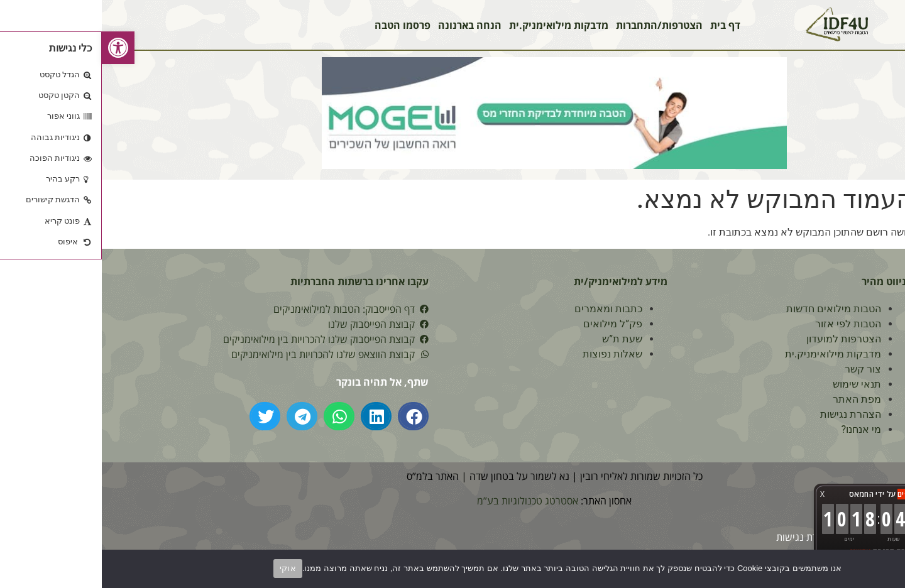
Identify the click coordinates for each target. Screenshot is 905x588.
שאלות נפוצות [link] (511, 354)
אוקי (186, 568)
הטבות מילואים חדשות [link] (732, 309)
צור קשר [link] (761, 369)
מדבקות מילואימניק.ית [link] (457, 25)
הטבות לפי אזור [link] (746, 324)
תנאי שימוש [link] (755, 384)
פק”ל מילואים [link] (511, 324)
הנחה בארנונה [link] (368, 25)
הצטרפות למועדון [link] (742, 339)
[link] (16, 48)
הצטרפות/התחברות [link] (557, 25)
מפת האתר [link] (755, 399)
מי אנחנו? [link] (759, 429)
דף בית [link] (623, 25)
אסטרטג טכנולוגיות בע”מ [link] (426, 501)
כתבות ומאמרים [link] (507, 309)
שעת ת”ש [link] (520, 339)
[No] (885, 568)
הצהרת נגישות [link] (749, 414)
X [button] (721, 494)
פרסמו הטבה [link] (301, 25)
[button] (311, 416)
